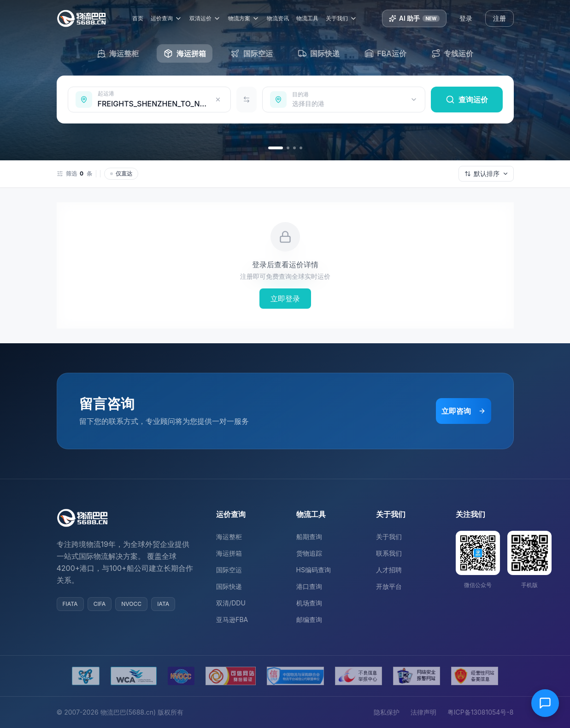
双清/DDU (231, 603)
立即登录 (285, 299)
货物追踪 (309, 553)
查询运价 (467, 100)
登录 (466, 18)
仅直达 (121, 173)
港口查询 (309, 586)
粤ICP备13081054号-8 (481, 712)
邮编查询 (309, 619)
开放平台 (389, 586)
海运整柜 (229, 537)
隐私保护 (387, 712)
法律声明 (423, 712)
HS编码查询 (314, 570)
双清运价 (206, 18)
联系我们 (389, 553)
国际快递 (229, 586)
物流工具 (308, 18)
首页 (138, 18)
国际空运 (229, 570)
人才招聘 (389, 570)
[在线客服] (545, 703)
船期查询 (309, 537)
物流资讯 (278, 18)
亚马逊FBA (232, 619)
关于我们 (342, 18)
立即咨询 (464, 411)
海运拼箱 (229, 553)
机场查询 (309, 603)
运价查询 (167, 18)
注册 (499, 18)
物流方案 (244, 18)
